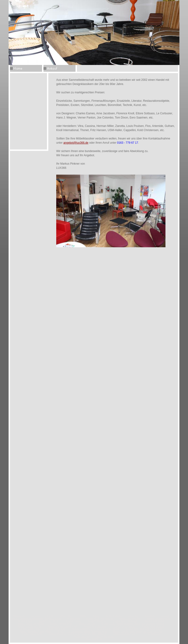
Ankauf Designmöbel (130, 619)
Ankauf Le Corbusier (124, 626)
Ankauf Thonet (74, 621)
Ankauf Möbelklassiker (153, 626)
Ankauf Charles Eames (30, 626)
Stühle (83, 616)
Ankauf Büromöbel (56, 629)
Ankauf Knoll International (99, 619)
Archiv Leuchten (82, 636)
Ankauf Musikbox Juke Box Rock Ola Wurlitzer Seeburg (78, 634)
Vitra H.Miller (67, 616)
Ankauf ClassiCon (97, 621)
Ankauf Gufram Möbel (108, 629)
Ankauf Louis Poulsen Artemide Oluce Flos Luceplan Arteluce (133, 624)
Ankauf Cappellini (81, 629)
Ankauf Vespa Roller (32, 634)
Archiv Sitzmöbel (152, 634)
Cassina (36, 616)
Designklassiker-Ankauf (125, 634)
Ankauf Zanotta (87, 624)
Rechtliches (19, 616)
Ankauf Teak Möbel (154, 621)
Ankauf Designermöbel (159, 619)
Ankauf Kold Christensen (125, 621)
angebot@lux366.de (76, 143)
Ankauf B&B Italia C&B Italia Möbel (144, 629)
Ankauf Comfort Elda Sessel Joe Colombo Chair (138, 631)
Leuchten (133, 616)
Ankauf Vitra (73, 619)
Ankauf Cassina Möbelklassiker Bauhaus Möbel (36, 619)
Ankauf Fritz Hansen (49, 621)
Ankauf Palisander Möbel (31, 624)
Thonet (50, 616)
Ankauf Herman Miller (61, 624)
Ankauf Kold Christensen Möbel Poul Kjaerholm (82, 631)
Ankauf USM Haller (30, 629)
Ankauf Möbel (25, 621)
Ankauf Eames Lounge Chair (63, 626)
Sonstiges (149, 616)
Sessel (96, 616)
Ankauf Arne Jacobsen (96, 626)
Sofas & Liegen (114, 616)
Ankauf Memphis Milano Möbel (35, 631)
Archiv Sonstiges (106, 636)
